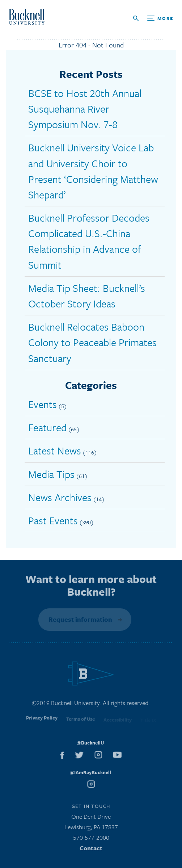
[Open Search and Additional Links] (153, 18)
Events (43, 404)
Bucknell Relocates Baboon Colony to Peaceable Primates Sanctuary (92, 342)
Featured (47, 427)
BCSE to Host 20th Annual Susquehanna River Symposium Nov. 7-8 (85, 109)
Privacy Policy (42, 720)
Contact (91, 849)
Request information (80, 619)
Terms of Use (81, 721)
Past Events (53, 520)
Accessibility (118, 721)
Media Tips (51, 474)
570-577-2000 (91, 839)
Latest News (55, 450)
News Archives (60, 497)
